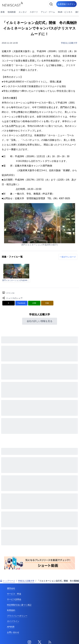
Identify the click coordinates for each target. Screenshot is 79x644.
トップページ (8, 581)
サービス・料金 (14, 594)
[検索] (51, 4)
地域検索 (12, 12)
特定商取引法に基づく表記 (19, 605)
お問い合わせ (13, 632)
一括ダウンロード (68, 257)
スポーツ (34, 12)
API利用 (11, 627)
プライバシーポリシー (17, 616)
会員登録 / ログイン (66, 4)
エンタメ (23, 12)
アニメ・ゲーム (48, 12)
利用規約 (11, 610)
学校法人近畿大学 (69, 43)
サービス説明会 (14, 599)
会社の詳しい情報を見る (40, 321)
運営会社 (11, 588)
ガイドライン (13, 621)
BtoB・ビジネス (65, 12)
